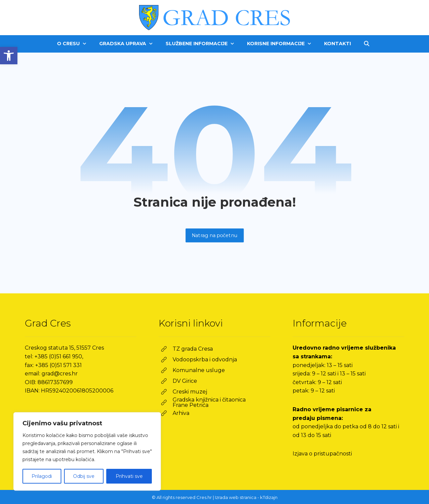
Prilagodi (42, 476)
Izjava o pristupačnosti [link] (322, 454)
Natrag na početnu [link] (214, 235)
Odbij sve (84, 476)
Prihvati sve (129, 476)
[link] (9, 56)
